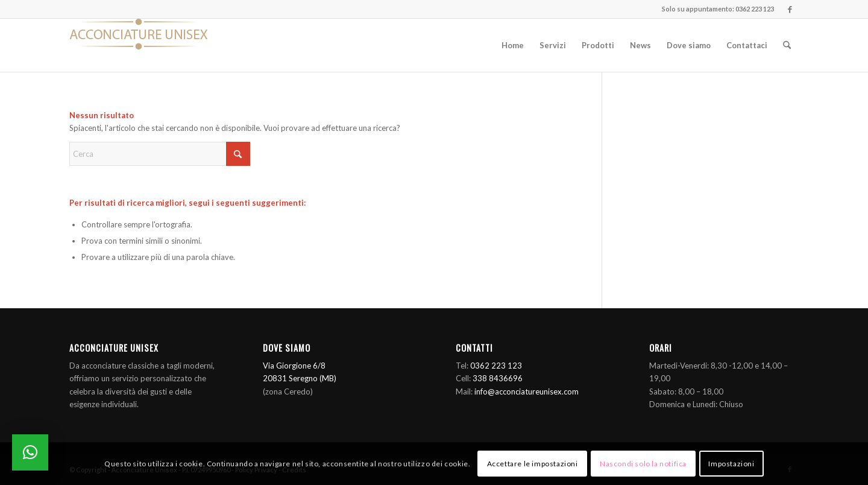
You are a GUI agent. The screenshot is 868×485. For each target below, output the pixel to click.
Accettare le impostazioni (533, 464)
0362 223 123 (496, 366)
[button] (30, 452)
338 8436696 (498, 378)
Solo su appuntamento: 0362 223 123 (718, 9)
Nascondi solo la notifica (643, 464)
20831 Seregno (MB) (300, 378)
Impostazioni (731, 464)
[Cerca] (787, 45)
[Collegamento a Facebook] (790, 9)
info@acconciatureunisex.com (527, 391)
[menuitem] (513, 45)
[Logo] (139, 45)
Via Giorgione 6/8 (294, 366)
